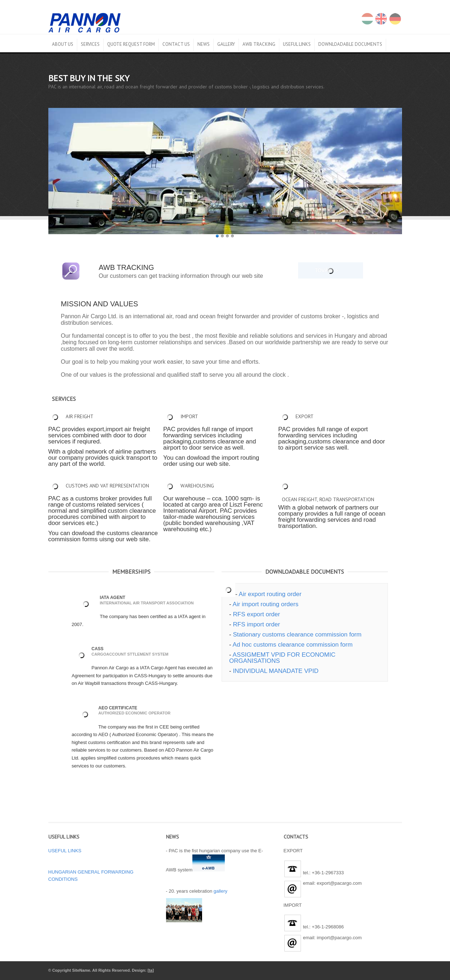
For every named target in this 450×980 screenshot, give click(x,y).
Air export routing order (270, 594)
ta (151, 970)
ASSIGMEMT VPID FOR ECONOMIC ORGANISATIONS (282, 658)
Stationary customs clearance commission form (297, 635)
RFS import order (256, 624)
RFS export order (256, 614)
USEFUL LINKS (65, 851)
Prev (384, 170)
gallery (220, 891)
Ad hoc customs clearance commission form (293, 645)
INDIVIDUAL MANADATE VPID (276, 671)
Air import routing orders (266, 604)
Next (397, 170)
